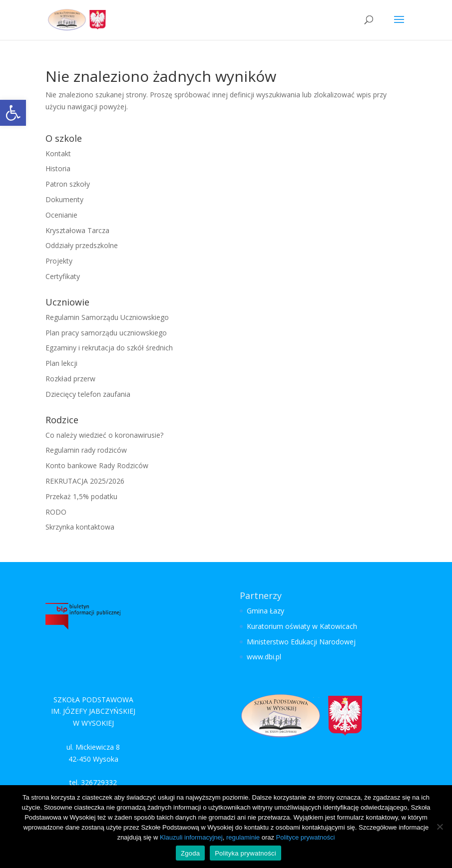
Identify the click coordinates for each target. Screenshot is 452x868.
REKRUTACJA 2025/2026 (85, 481)
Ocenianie (61, 215)
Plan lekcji (61, 363)
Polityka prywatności (245, 853)
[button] (13, 113)
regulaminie (243, 837)
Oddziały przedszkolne (82, 245)
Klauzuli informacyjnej (191, 837)
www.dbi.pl (264, 657)
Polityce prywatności (306, 837)
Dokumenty (64, 199)
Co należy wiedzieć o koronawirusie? (104, 435)
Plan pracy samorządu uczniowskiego (106, 333)
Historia (58, 168)
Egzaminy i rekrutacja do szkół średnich (109, 348)
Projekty (59, 261)
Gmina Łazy (265, 611)
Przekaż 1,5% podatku (81, 496)
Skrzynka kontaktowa (80, 527)
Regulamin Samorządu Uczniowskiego (107, 317)
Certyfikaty (63, 276)
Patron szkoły (68, 184)
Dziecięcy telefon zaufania (88, 394)
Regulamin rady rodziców (86, 450)
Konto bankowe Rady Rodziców (97, 465)
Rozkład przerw (70, 379)
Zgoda (190, 853)
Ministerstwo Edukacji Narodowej (301, 642)
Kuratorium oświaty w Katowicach (302, 626)
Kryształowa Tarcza (77, 230)
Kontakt (58, 153)
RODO (56, 512)
